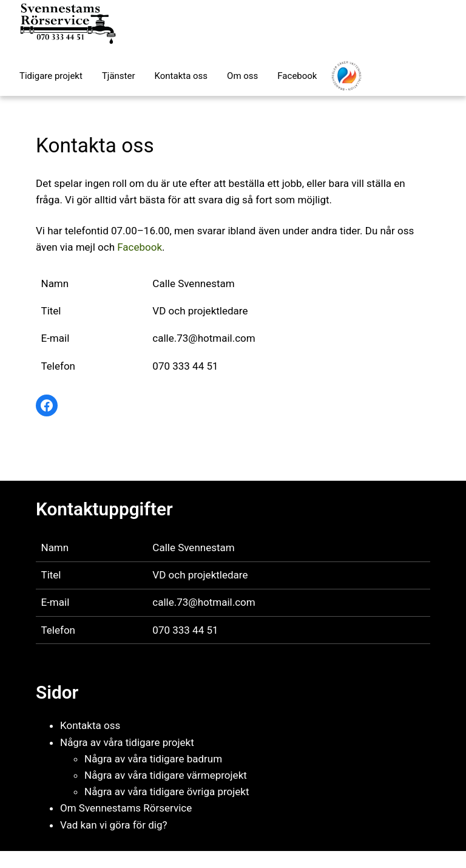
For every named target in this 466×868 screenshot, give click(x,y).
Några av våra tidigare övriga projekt (167, 792)
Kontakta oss (90, 725)
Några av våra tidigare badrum (153, 759)
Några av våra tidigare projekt (127, 742)
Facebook (140, 247)
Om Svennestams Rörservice (126, 808)
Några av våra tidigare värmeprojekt (166, 775)
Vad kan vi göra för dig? (114, 825)
